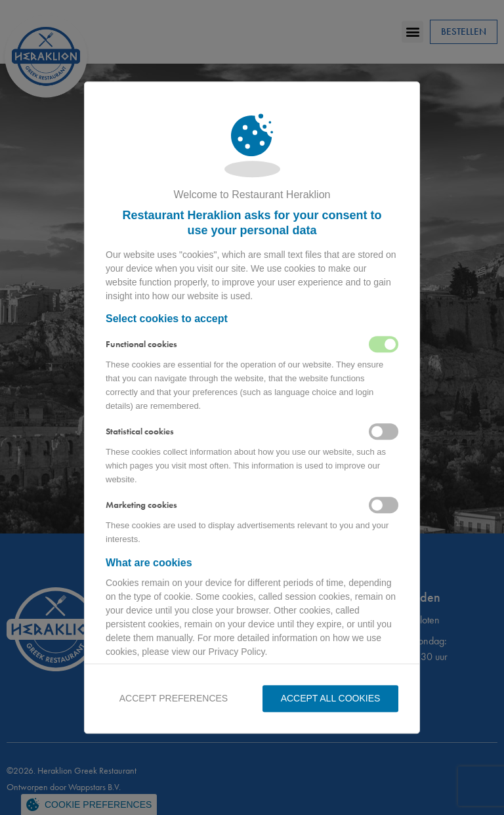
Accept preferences (174, 698)
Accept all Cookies (331, 698)
